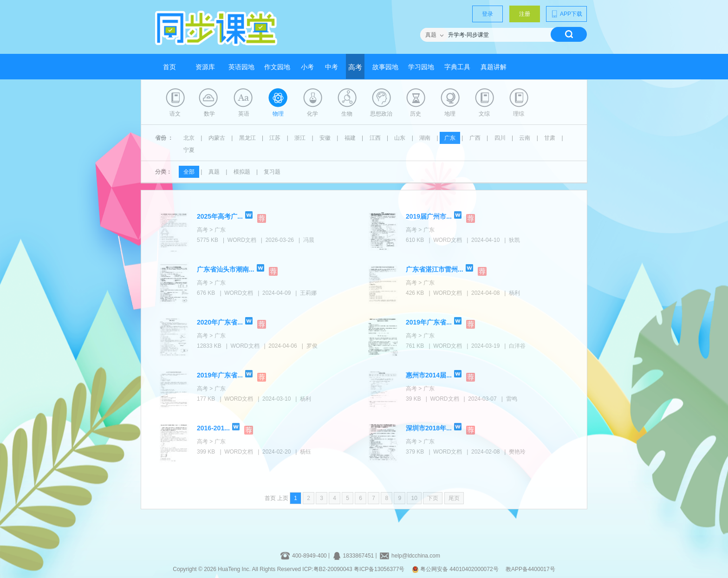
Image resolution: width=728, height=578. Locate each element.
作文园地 (277, 67)
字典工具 (457, 67)
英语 (244, 114)
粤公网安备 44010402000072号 (456, 569)
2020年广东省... (220, 322)
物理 (278, 114)
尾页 (454, 498)
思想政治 (381, 114)
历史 (416, 114)
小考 (307, 67)
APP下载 (566, 14)
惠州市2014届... (429, 375)
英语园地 (241, 67)
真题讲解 (494, 67)
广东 (450, 138)
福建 (350, 138)
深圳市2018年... (429, 428)
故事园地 (385, 67)
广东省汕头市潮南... (226, 269)
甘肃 (550, 138)
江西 (375, 138)
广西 (475, 138)
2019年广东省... (429, 322)
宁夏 (189, 150)
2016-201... (213, 428)
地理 (450, 114)
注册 (525, 14)
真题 (214, 172)
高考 (355, 67)
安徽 (325, 138)
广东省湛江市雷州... (435, 269)
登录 (487, 14)
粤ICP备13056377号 (379, 569)
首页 (169, 67)
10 (414, 498)
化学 (312, 114)
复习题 (272, 172)
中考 (331, 67)
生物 (347, 114)
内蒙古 (217, 138)
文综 (484, 114)
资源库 (205, 67)
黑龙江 (247, 138)
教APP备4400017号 (530, 569)
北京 (189, 138)
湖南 (425, 138)
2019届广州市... (429, 216)
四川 (500, 138)
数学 (209, 114)
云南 (525, 138)
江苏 (275, 138)
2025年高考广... (220, 216)
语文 (175, 114)
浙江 (300, 138)
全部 (189, 172)
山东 (400, 138)
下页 (433, 498)
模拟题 (242, 172)
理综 (519, 114)
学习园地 (421, 67)
